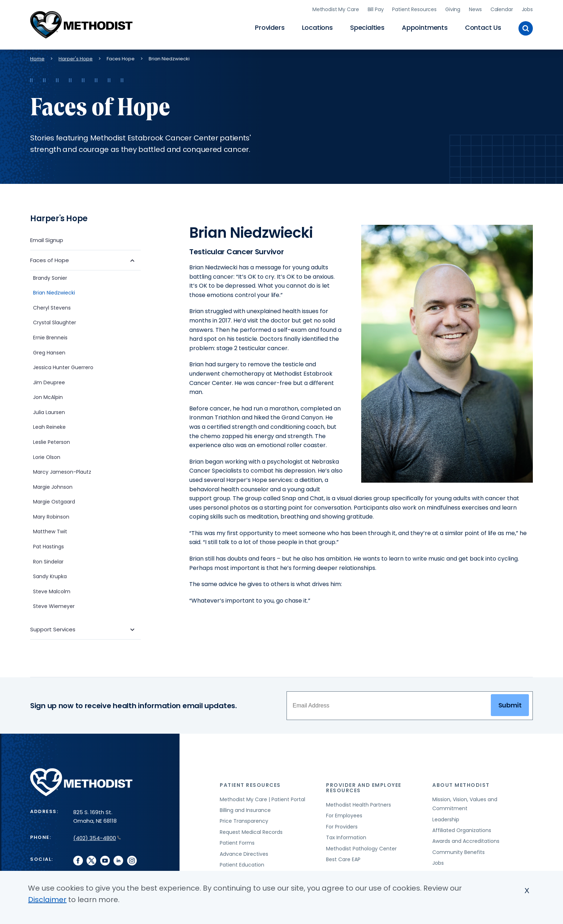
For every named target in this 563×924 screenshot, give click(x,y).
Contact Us (483, 27)
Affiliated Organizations (462, 829)
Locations (317, 27)
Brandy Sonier (50, 277)
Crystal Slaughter (55, 322)
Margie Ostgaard (54, 501)
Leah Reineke (49, 426)
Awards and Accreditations (466, 840)
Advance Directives (244, 853)
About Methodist (461, 784)
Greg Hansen (49, 352)
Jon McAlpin (48, 396)
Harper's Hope (76, 58)
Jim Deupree (49, 381)
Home (37, 58)
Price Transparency (244, 820)
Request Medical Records (251, 831)
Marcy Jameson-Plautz (62, 471)
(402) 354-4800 (97, 837)
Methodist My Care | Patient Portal (262, 798)
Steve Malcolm (52, 590)
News (475, 9)
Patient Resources (414, 9)
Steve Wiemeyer (54, 605)
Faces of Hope (50, 259)
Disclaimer (47, 900)
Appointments (425, 27)
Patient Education (242, 864)
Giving (453, 9)
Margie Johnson (53, 486)
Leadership (446, 818)
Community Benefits (459, 851)
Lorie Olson (47, 456)
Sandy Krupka (50, 576)
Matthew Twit (50, 531)
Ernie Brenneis (50, 336)
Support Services (53, 629)
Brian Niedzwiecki (55, 292)
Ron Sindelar (48, 561)
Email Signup (47, 239)
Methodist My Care (336, 9)
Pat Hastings (48, 545)
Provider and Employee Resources (364, 787)
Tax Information (346, 836)
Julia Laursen (49, 411)
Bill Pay (376, 9)
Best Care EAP (343, 858)
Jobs (527, 9)
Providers (270, 27)
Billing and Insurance (245, 809)
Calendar (502, 9)
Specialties (367, 27)
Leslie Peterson (52, 441)
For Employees (344, 815)
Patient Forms (237, 842)
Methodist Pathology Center (361, 848)
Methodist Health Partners (359, 804)
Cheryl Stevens (52, 307)
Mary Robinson (51, 516)
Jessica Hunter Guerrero (63, 366)
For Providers (342, 826)
